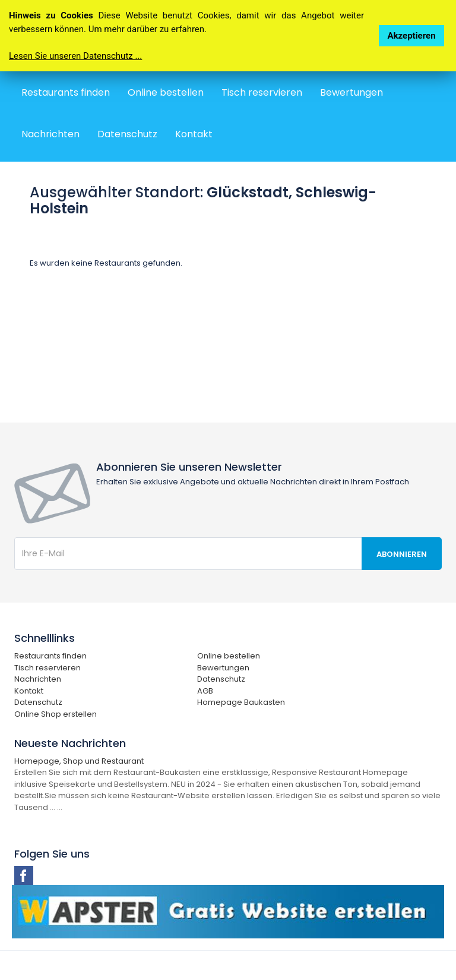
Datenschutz (127, 134)
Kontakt (194, 134)
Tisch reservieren (262, 92)
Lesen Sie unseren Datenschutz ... (75, 56)
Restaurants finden (66, 92)
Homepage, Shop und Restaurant (79, 761)
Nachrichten (50, 134)
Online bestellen (166, 92)
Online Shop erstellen (56, 714)
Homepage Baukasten (241, 702)
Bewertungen (351, 92)
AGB (205, 691)
